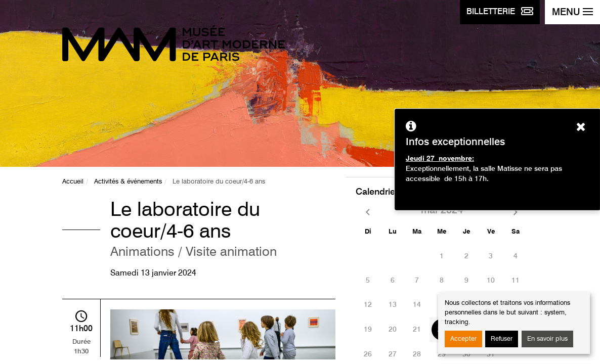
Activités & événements (128, 182)
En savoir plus (547, 339)
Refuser (502, 339)
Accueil (73, 182)
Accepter (463, 339)
